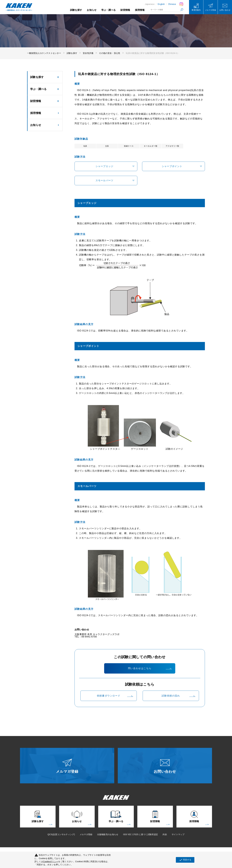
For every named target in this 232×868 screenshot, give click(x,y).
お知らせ (92, 10)
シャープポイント (172, 166)
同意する (185, 860)
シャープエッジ (105, 166)
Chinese (172, 4)
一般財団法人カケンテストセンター (44, 53)
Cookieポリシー (51, 861)
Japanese (150, 4)
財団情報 (125, 10)
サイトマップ (178, 834)
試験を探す (76, 10)
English (161, 4)
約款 (165, 834)
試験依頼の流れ (171, 696)
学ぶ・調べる (109, 10)
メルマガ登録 (86, 834)
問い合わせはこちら (140, 668)
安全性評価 (88, 53)
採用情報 (140, 10)
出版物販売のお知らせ (108, 834)
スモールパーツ (105, 180)
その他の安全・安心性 (110, 53)
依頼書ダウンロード (109, 696)
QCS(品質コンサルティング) (61, 834)
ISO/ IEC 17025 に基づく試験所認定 (141, 834)
